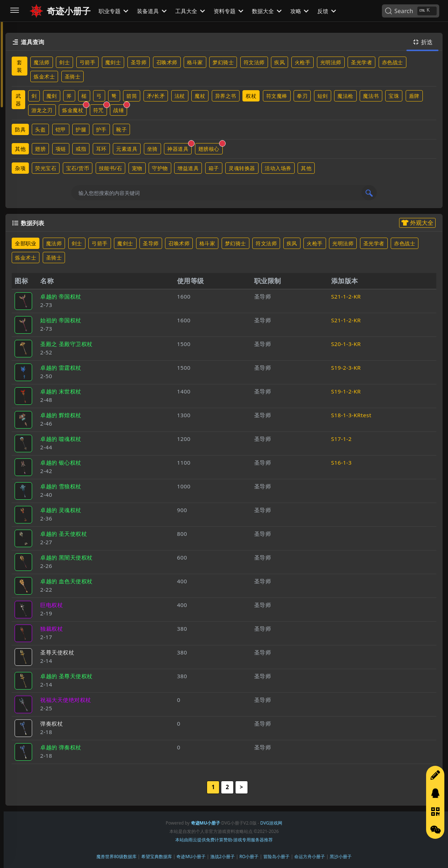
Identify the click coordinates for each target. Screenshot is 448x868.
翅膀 (40, 149)
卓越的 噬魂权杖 (61, 439)
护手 (101, 129)
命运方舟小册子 (310, 857)
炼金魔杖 (74, 109)
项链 (61, 149)
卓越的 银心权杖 (61, 462)
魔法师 (42, 62)
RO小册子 (249, 857)
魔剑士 (113, 62)
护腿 (81, 129)
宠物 (137, 168)
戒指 (81, 149)
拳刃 (302, 96)
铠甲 (61, 129)
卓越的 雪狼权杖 (61, 486)
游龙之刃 (42, 110)
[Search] (411, 11)
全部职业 (26, 243)
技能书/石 (111, 168)
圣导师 (139, 62)
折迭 (422, 42)
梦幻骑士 (223, 62)
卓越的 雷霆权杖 (61, 368)
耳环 (101, 149)
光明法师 (331, 62)
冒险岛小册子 (276, 857)
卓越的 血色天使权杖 (66, 581)
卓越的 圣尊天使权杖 (66, 676)
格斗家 (195, 62)
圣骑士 (73, 76)
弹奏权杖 (51, 723)
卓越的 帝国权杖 (61, 296)
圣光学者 (361, 62)
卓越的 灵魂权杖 (61, 510)
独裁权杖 (51, 629)
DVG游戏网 (271, 823)
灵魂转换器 (242, 168)
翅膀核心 (210, 148)
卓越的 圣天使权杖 (64, 534)
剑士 (64, 62)
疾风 (279, 62)
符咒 (100, 109)
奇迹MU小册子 (191, 857)
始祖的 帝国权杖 (61, 320)
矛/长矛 (156, 96)
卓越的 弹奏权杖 (61, 747)
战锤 (120, 109)
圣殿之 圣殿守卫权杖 (66, 344)
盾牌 (414, 96)
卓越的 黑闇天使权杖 (66, 557)
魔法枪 (345, 96)
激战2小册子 (223, 857)
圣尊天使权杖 (57, 652)
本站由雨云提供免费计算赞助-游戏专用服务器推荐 (224, 840)
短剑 (323, 96)
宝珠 (394, 96)
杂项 (20, 168)
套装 (20, 66)
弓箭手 (88, 62)
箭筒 (132, 96)
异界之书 (226, 96)
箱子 (214, 168)
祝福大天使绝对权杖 (66, 700)
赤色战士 (393, 62)
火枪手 (303, 62)
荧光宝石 (46, 168)
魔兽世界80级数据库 (116, 857)
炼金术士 (44, 76)
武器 (18, 100)
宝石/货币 (78, 168)
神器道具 (179, 148)
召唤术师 (167, 62)
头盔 (40, 129)
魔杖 (200, 96)
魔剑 (52, 96)
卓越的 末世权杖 (61, 391)
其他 (20, 149)
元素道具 (127, 149)
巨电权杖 (51, 605)
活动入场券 (278, 168)
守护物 (160, 168)
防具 (20, 129)
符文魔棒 (277, 96)
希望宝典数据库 (157, 857)
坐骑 (152, 149)
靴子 (121, 129)
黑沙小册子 (341, 857)
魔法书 (371, 96)
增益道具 (188, 168)
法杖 (180, 96)
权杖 (251, 96)
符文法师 (254, 62)
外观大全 (417, 223)
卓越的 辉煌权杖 (61, 415)
